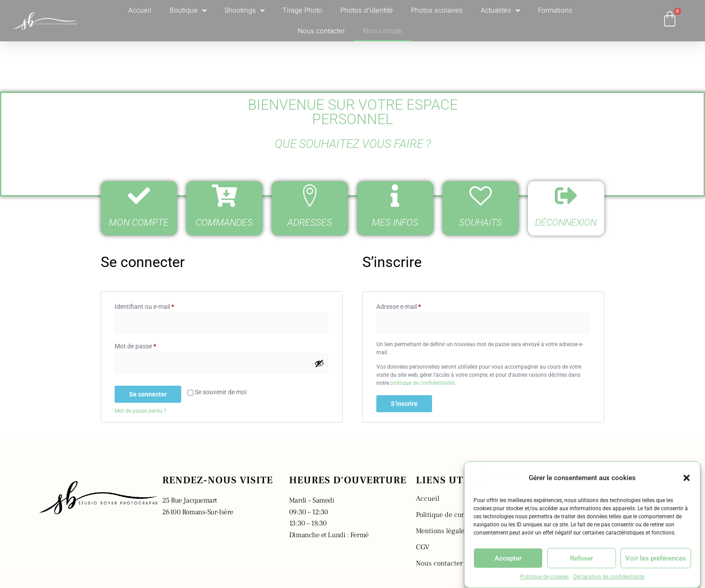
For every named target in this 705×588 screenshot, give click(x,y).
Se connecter (148, 394)
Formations (555, 10)
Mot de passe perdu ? (141, 411)
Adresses (310, 223)
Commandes (224, 223)
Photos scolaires (437, 10)
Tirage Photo (302, 10)
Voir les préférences (656, 558)
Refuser (582, 558)
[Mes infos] (395, 196)
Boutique (188, 11)
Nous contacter (321, 31)
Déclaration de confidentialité (609, 577)
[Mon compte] (139, 196)
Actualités (500, 11)
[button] (687, 478)
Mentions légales (442, 531)
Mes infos (395, 223)
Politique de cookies (544, 577)
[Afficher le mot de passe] (319, 363)
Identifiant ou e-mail (159, 305)
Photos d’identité (367, 10)
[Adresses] (310, 196)
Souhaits (480, 223)
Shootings (244, 11)
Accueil (140, 10)
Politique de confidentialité (457, 515)
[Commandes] (224, 196)
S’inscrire (404, 404)
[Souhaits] (481, 196)
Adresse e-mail (414, 305)
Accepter (508, 558)
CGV (423, 547)
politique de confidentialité (422, 383)
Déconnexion (566, 223)
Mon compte (383, 31)
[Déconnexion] (566, 196)
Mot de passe (150, 345)
